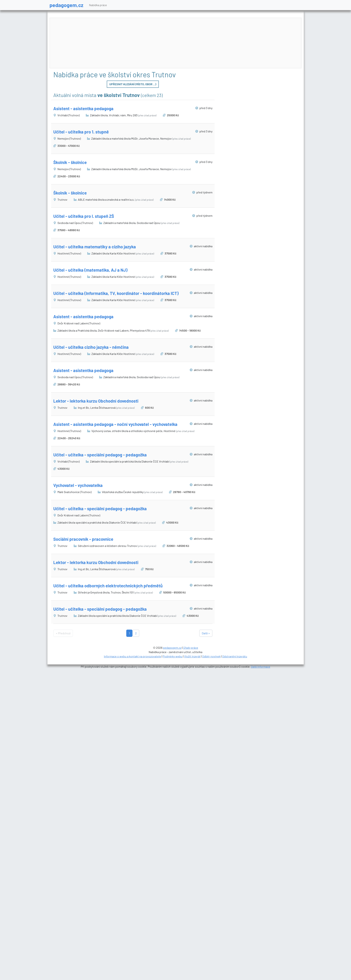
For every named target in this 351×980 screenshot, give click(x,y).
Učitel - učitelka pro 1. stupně (81, 132)
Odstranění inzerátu (235, 656)
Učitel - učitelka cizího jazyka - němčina (91, 347)
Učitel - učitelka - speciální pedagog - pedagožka (100, 455)
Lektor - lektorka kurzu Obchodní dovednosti (96, 401)
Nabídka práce (98, 5)
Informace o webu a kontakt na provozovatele (133, 656)
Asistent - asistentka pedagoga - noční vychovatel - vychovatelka (115, 424)
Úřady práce (191, 648)
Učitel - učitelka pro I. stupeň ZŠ (84, 216)
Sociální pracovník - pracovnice (83, 539)
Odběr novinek (211, 656)
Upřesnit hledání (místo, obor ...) (133, 84)
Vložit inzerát (192, 656)
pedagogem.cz (66, 5)
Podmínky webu (173, 656)
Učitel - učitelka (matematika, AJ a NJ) (90, 270)
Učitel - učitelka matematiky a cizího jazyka (95, 247)
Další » (206, 633)
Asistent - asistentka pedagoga (83, 108)
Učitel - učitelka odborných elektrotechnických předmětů (108, 586)
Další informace (261, 667)
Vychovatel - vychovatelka (78, 485)
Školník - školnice (70, 162)
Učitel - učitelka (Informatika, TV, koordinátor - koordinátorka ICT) (116, 293)
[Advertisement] (176, 43)
